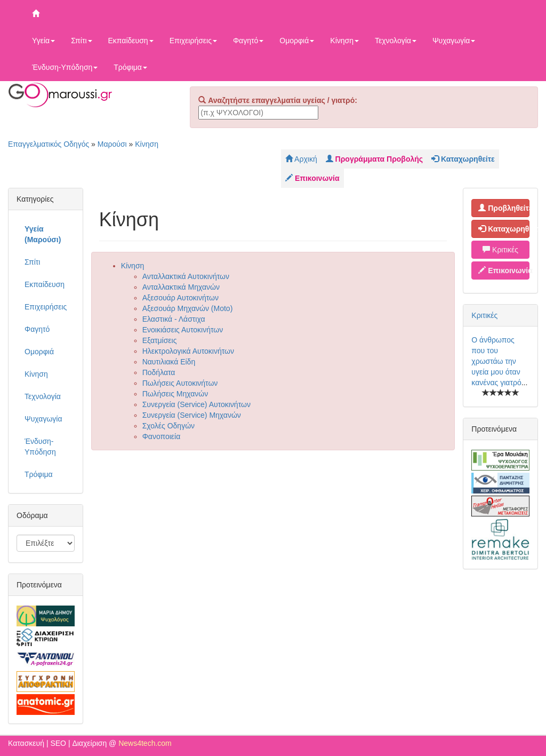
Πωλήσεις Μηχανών (175, 394)
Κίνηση (344, 41)
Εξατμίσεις (160, 340)
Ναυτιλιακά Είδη (169, 362)
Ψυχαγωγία (454, 41)
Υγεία (43, 41)
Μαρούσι (112, 144)
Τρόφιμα (130, 67)
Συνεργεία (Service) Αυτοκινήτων (196, 404)
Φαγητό (248, 41)
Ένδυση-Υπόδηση (65, 67)
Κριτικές (500, 250)
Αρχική (301, 159)
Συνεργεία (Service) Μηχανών (192, 415)
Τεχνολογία (396, 41)
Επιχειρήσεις (193, 41)
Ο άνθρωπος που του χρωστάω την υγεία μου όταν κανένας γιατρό (496, 361)
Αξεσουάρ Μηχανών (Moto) (188, 308)
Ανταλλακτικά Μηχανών (181, 287)
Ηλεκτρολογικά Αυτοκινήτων (188, 351)
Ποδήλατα (159, 372)
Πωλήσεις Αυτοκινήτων (180, 383)
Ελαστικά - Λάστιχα (174, 319)
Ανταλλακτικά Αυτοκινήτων (186, 276)
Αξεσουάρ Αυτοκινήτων (180, 298)
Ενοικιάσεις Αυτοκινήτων (183, 330)
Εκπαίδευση (131, 41)
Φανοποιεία (162, 436)
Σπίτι (81, 41)
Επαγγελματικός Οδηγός (49, 144)
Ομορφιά (297, 41)
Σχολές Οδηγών (168, 426)
